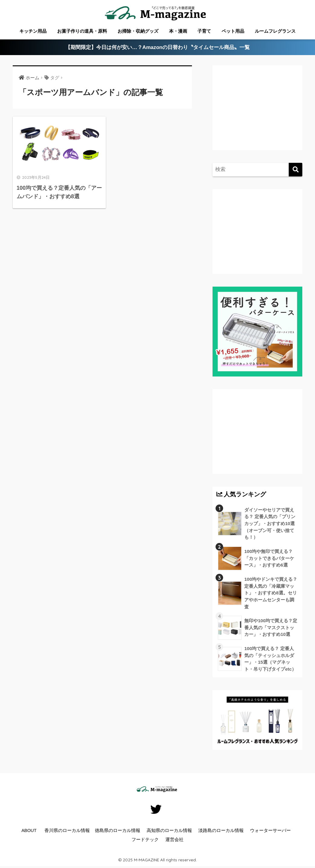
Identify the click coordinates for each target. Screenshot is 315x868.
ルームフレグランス (275, 31)
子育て (204, 31)
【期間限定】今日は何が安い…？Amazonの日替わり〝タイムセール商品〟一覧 (158, 47)
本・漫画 (178, 31)
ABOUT (29, 830)
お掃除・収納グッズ (138, 31)
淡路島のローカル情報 (221, 830)
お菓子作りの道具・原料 (82, 31)
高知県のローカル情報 (169, 830)
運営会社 (174, 840)
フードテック (145, 840)
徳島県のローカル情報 (118, 830)
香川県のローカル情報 (67, 830)
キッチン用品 (33, 31)
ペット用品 (233, 31)
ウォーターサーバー (270, 830)
